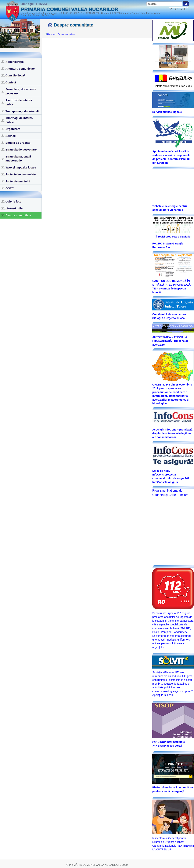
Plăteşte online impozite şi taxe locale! (173, 86)
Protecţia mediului (18, 181)
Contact (11, 82)
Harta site (52, 34)
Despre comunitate (18, 215)
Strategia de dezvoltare (21, 149)
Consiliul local (15, 75)
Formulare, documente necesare (21, 91)
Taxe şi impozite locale (21, 167)
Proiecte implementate (21, 174)
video (179, 63)
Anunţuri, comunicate (20, 69)
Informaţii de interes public (19, 120)
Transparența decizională (22, 111)
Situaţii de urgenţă (18, 143)
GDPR (10, 188)
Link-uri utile (14, 208)
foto (166, 63)
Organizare (13, 129)
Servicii (11, 136)
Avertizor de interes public (19, 102)
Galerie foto (13, 201)
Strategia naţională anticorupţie (18, 158)
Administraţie (15, 62)
